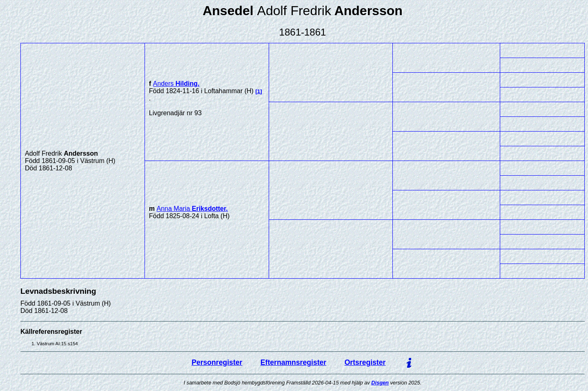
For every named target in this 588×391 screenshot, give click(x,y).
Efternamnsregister (293, 362)
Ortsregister (365, 362)
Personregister (217, 362)
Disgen (380, 383)
